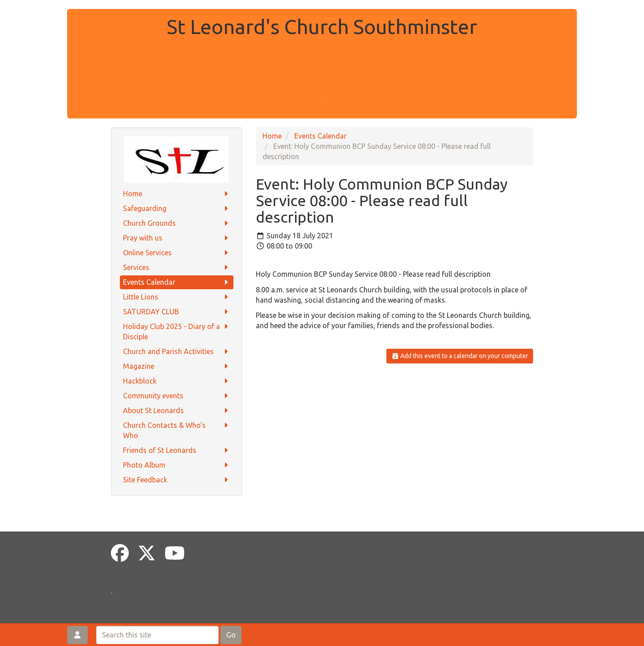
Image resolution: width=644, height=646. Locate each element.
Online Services (177, 253)
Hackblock (177, 381)
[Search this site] (157, 635)
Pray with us (177, 238)
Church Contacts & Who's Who (177, 430)
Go (231, 635)
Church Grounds (177, 223)
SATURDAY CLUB (177, 312)
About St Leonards (177, 411)
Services (177, 268)
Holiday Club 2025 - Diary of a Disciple (177, 331)
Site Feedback (177, 480)
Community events (177, 396)
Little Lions (177, 297)
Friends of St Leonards (177, 450)
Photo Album (177, 465)
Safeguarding (177, 209)
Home (177, 194)
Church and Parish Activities (177, 352)
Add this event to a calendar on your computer (460, 356)
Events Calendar (177, 282)
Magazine (177, 366)
